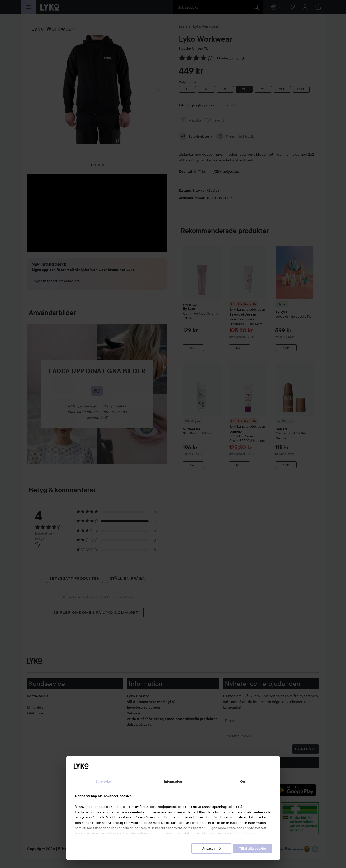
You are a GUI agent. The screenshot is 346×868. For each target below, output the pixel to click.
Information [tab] (173, 781)
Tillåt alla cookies (253, 848)
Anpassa (211, 848)
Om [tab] (243, 781)
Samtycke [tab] (103, 781)
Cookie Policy (245, 833)
